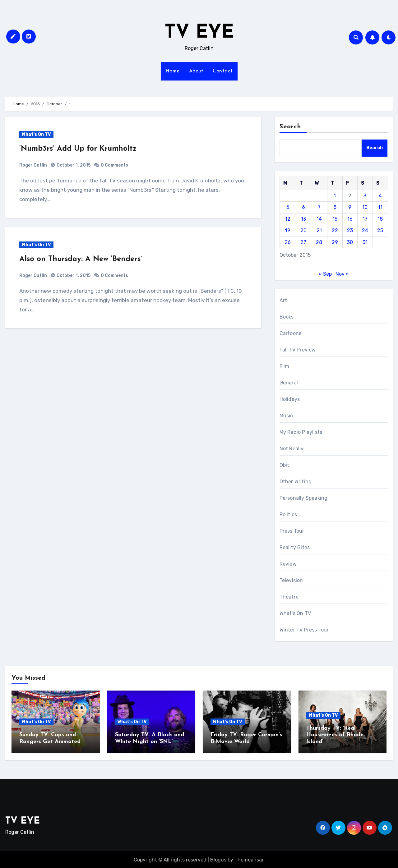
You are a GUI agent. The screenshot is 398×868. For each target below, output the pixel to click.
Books (287, 317)
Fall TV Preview (298, 350)
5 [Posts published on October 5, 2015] (288, 207)
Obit (285, 465)
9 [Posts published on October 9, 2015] (350, 207)
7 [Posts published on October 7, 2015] (319, 207)
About (196, 71)
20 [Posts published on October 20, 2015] (303, 230)
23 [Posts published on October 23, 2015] (350, 230)
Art (283, 300)
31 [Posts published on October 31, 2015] (365, 242)
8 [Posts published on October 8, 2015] (335, 207)
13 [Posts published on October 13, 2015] (303, 219)
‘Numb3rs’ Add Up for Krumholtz (78, 149)
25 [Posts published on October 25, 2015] (380, 230)
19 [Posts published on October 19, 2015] (288, 230)
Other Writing (296, 482)
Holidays (290, 399)
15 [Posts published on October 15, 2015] (335, 219)
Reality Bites (295, 547)
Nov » (342, 274)
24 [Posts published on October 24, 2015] (365, 230)
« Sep (325, 274)
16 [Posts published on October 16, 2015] (350, 219)
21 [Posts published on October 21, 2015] (319, 230)
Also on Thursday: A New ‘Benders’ (81, 259)
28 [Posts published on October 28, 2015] (319, 242)
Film (285, 366)
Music (286, 416)
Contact (223, 71)
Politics (288, 514)
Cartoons (291, 333)
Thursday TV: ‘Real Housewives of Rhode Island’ (335, 735)
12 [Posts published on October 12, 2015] (288, 219)
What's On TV (36, 134)
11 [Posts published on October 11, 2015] (380, 207)
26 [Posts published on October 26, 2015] (288, 242)
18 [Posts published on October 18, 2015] (380, 219)
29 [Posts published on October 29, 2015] (335, 242)
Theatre (289, 597)
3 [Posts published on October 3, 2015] (365, 196)
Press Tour (292, 531)
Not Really (292, 449)
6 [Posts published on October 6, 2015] (303, 207)
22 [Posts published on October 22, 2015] (335, 230)
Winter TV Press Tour (304, 630)
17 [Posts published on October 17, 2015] (365, 219)
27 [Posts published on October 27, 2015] (303, 242)
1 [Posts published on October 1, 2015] (335, 196)
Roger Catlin (33, 165)
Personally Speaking (304, 498)
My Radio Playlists (301, 432)
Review (288, 564)
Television (291, 580)
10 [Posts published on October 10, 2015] (365, 207)
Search (290, 127)
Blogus (218, 859)
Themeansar (249, 859)
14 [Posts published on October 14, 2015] (319, 219)
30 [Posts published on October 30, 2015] (350, 242)
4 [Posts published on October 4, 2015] (380, 196)
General (289, 383)
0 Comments (114, 165)
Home (173, 71)
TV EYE (199, 33)
